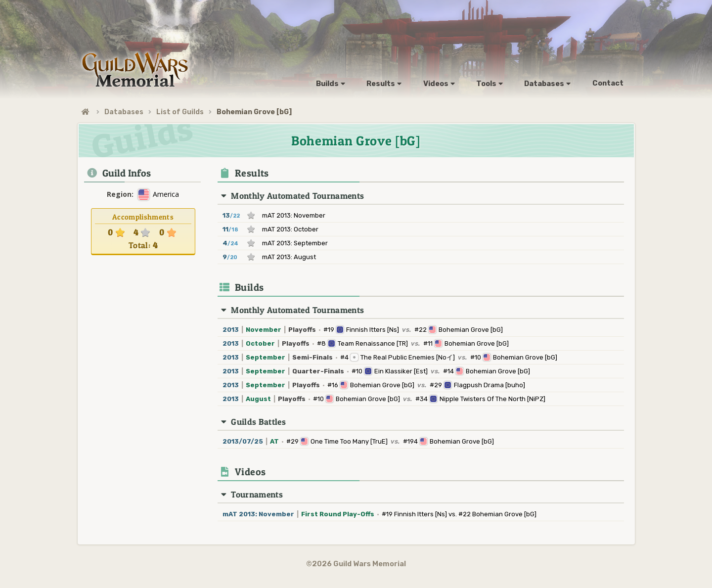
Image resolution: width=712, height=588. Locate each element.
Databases (124, 112)
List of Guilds (180, 112)
